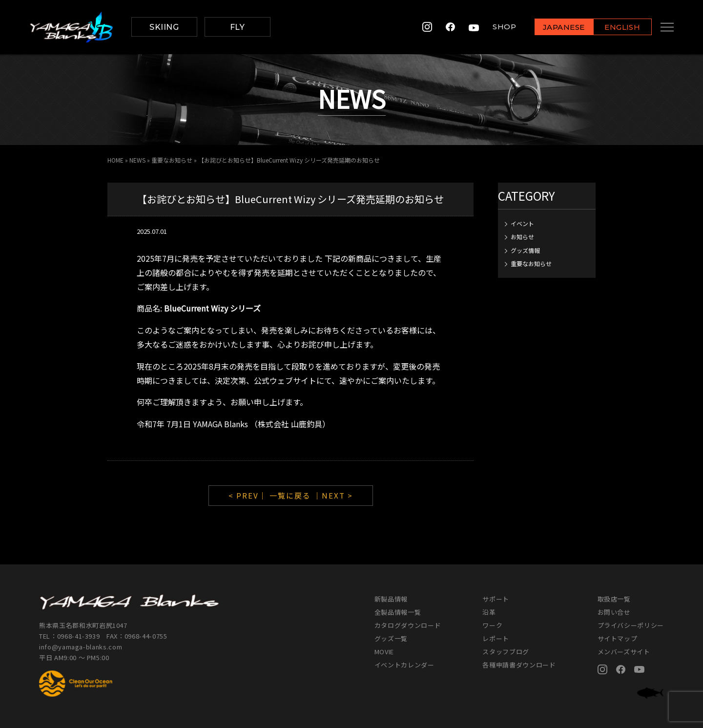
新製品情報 (391, 599)
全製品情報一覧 (398, 612)
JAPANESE (554, 28)
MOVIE (384, 652)
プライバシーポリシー (631, 625)
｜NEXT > (333, 495)
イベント (522, 223)
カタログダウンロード (408, 625)
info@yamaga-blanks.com (81, 647)
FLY (237, 27)
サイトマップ (618, 638)
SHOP (495, 27)
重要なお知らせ (172, 160)
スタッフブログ (506, 652)
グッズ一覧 (391, 638)
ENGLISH (613, 28)
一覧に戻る (290, 495)
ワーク (492, 625)
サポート (496, 599)
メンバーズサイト (624, 652)
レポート (496, 638)
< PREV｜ (249, 495)
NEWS (137, 160)
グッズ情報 (525, 250)
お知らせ (522, 237)
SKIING (164, 27)
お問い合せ (614, 612)
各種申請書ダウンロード (519, 665)
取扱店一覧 (614, 599)
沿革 (489, 612)
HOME (115, 160)
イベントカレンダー (404, 665)
